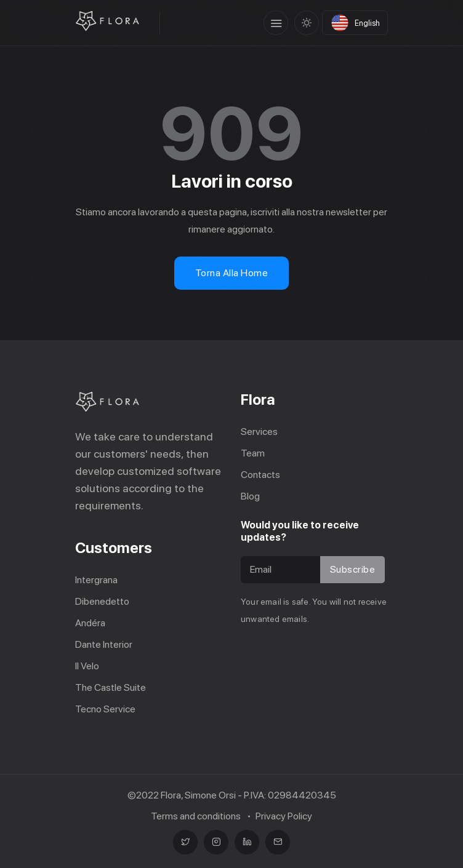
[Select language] (355, 23)
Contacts (260, 475)
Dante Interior (104, 644)
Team (253, 453)
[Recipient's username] (282, 570)
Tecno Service (105, 709)
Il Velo (87, 666)
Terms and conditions (196, 816)
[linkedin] (247, 842)
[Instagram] (216, 842)
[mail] (278, 842)
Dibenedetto (102, 601)
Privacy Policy (284, 816)
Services (259, 432)
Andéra (90, 623)
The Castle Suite (111, 687)
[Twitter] (185, 842)
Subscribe (353, 569)
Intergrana (96, 580)
